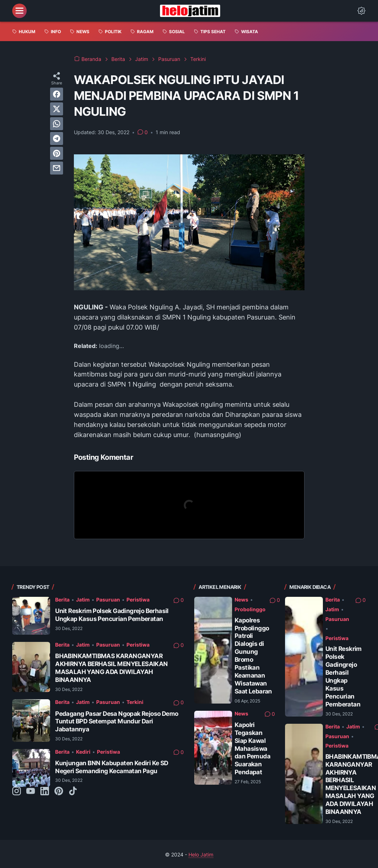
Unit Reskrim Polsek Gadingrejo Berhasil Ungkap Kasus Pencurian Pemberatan (112, 615)
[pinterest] (57, 153)
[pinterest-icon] (59, 792)
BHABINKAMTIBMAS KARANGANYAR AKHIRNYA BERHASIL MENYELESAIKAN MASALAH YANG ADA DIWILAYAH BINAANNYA (111, 668)
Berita (62, 600)
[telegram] (57, 138)
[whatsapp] (57, 124)
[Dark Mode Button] (361, 11)
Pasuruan (108, 600)
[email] (57, 168)
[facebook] (57, 94)
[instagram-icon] (17, 792)
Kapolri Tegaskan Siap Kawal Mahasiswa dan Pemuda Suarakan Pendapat (252, 748)
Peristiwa (138, 600)
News (241, 600)
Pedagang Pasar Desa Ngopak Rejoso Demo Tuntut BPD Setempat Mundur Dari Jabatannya (117, 721)
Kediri (83, 752)
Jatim (83, 600)
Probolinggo (250, 609)
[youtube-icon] (31, 792)
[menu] (19, 11)
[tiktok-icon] (73, 792)
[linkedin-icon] (45, 792)
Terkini (135, 702)
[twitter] (57, 109)
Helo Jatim (201, 854)
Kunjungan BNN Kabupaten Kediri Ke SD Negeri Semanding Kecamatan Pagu (112, 767)
